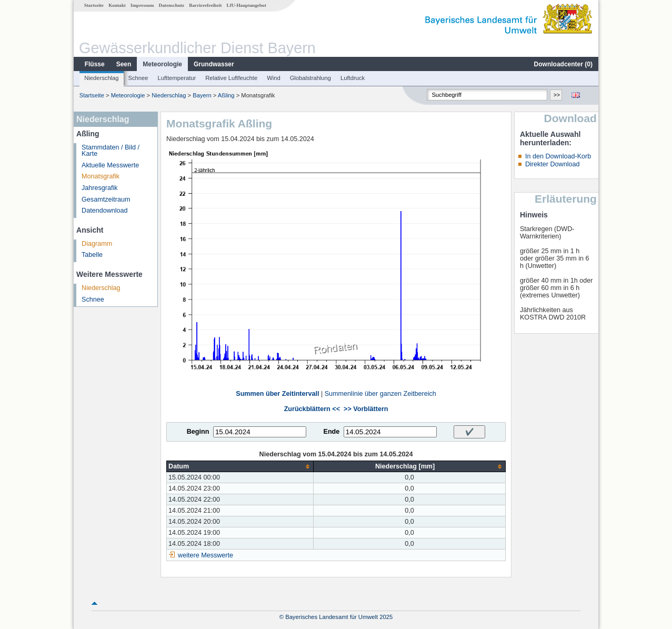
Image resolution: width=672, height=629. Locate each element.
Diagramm (97, 244)
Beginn (198, 432)
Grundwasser (214, 64)
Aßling (226, 95)
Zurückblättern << (312, 409)
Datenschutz (172, 5)
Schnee (138, 78)
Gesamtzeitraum (106, 199)
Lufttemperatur (177, 78)
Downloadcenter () (563, 64)
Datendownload (105, 211)
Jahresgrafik (100, 188)
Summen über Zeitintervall (277, 394)
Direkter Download (553, 164)
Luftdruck (353, 78)
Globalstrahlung (310, 78)
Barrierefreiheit (205, 5)
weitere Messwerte (205, 555)
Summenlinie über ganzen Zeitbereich (380, 394)
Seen (124, 64)
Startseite (94, 5)
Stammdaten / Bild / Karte (111, 151)
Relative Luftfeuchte (231, 78)
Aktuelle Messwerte (110, 165)
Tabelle (92, 255)
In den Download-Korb (558, 156)
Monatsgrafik (101, 176)
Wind (274, 78)
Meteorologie (162, 64)
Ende (331, 432)
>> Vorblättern (366, 409)
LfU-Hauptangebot (247, 5)
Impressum (142, 5)
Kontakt (117, 5)
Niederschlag (101, 78)
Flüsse (95, 64)
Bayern (202, 95)
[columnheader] (240, 467)
